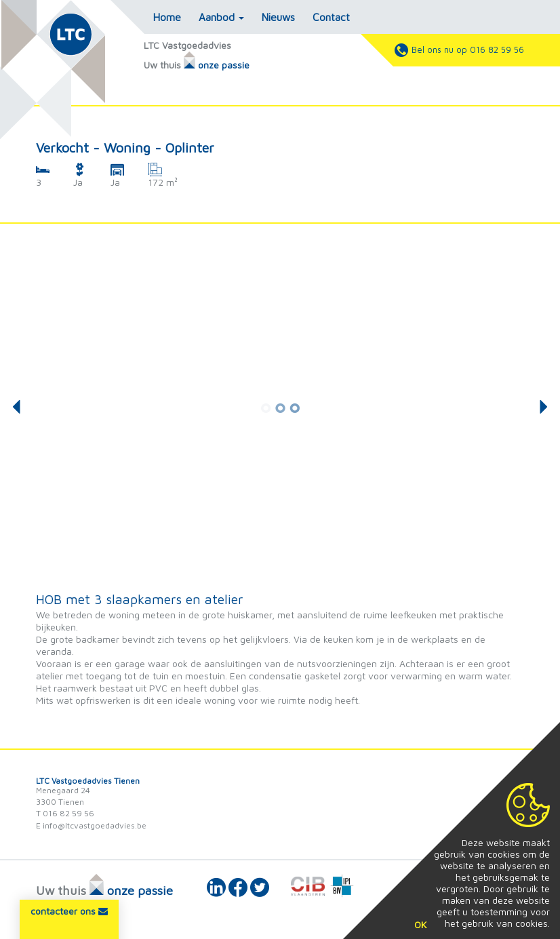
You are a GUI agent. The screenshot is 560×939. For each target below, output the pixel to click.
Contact (331, 17)
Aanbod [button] (221, 17)
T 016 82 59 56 (65, 813)
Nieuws (278, 17)
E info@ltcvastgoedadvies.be (91, 825)
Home (167, 17)
